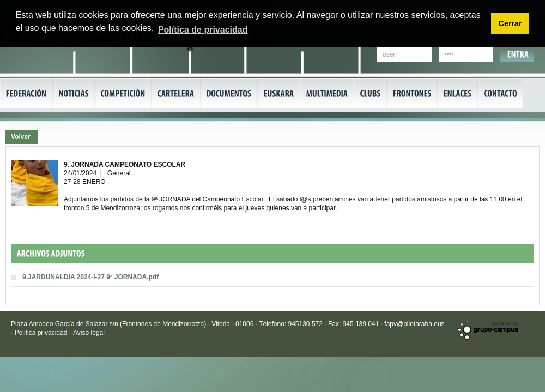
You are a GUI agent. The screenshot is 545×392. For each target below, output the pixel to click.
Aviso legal (89, 333)
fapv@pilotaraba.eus (414, 324)
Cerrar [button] (510, 23)
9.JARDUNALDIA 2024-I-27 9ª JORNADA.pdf (90, 277)
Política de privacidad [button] (203, 30)
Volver (21, 137)
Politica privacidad (42, 333)
